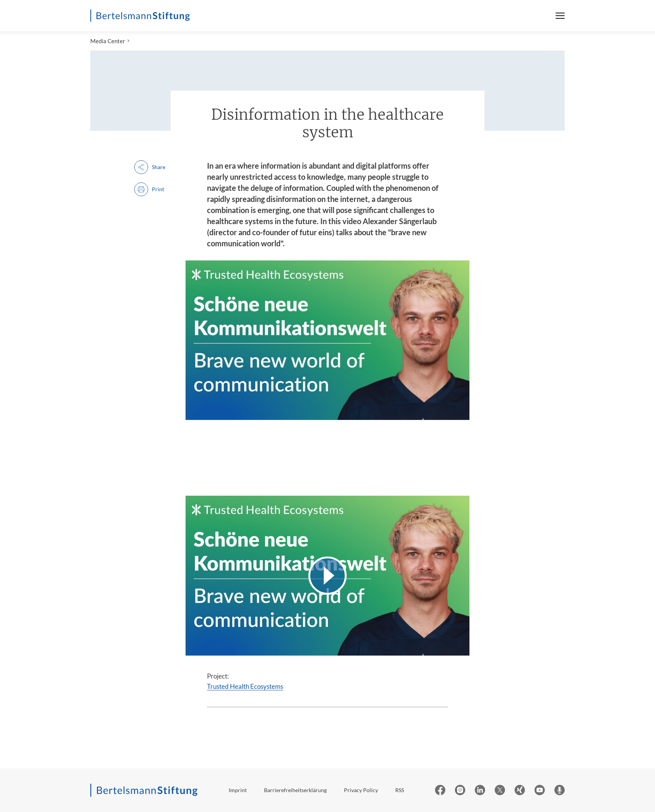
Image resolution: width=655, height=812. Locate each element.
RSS (400, 790)
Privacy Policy (361, 790)
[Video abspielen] (327, 575)
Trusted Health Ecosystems (245, 686)
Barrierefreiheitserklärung (295, 790)
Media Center (108, 41)
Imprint (238, 790)
